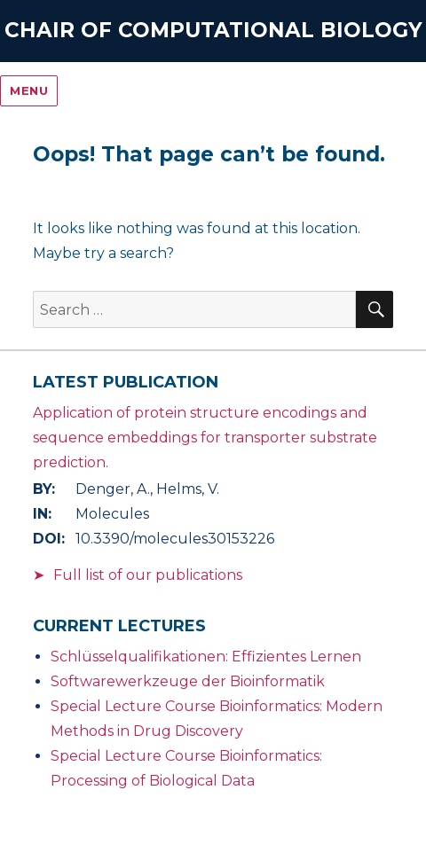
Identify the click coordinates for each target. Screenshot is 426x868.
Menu (29, 90)
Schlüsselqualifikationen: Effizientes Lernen (206, 657)
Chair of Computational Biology (213, 30)
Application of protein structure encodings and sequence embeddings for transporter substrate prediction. (205, 438)
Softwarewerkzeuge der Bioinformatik (188, 681)
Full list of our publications (148, 575)
